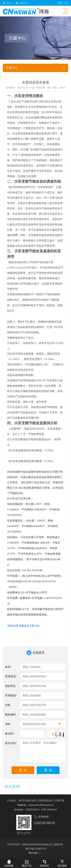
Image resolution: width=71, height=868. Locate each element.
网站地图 (33, 853)
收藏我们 (23, 3)
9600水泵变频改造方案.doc (23, 626)
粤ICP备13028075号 (36, 849)
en (67, 3)
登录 (9, 3)
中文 (60, 3)
